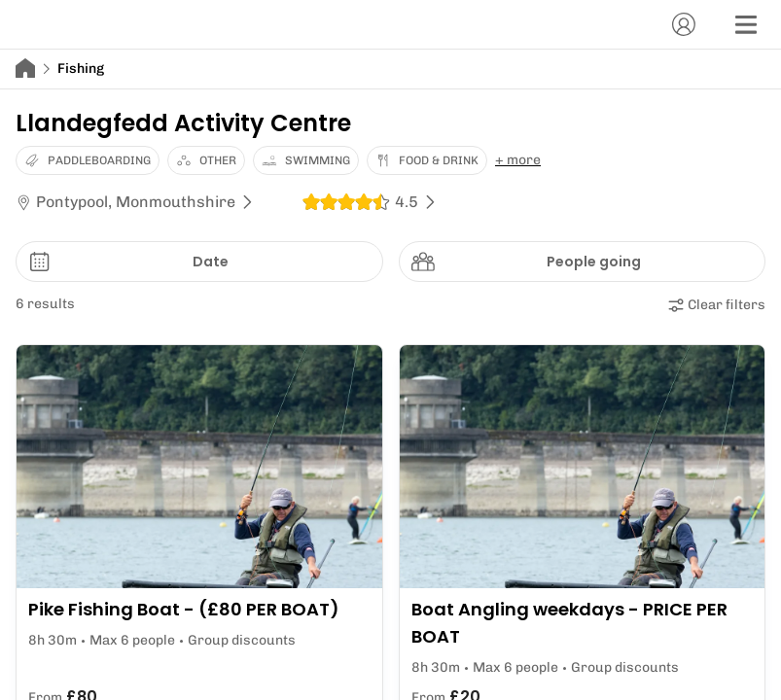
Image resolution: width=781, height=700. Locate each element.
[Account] (684, 24)
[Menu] (746, 24)
